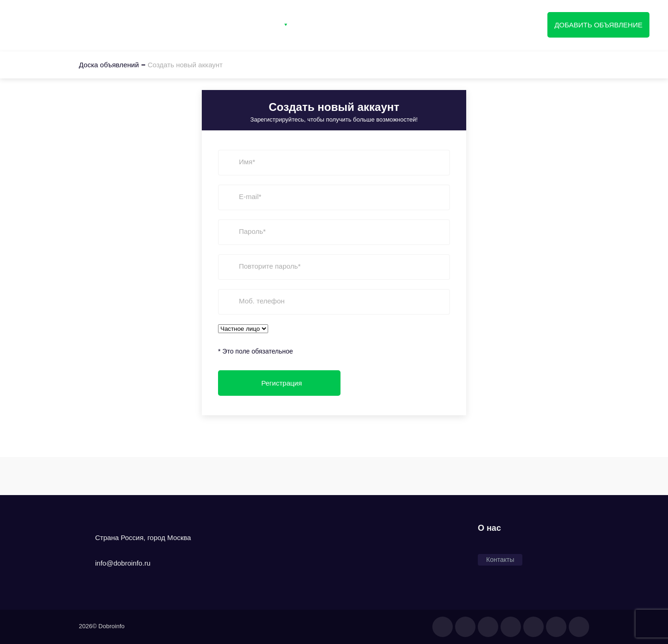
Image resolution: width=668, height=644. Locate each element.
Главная (205, 25)
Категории (261, 25)
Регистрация (427, 25)
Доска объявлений (62, 24)
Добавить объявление (598, 25)
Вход (373, 25)
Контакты (325, 25)
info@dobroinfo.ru (123, 563)
